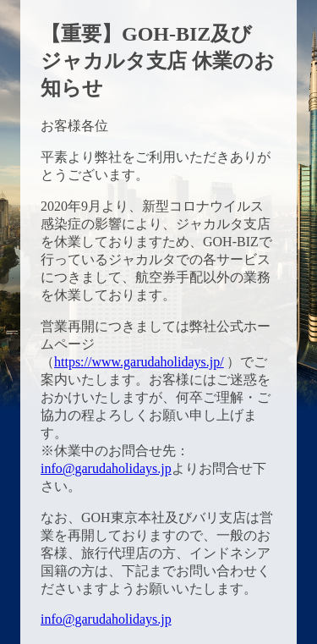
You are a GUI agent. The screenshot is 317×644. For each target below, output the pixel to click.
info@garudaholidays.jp (106, 468)
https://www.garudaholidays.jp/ (139, 362)
